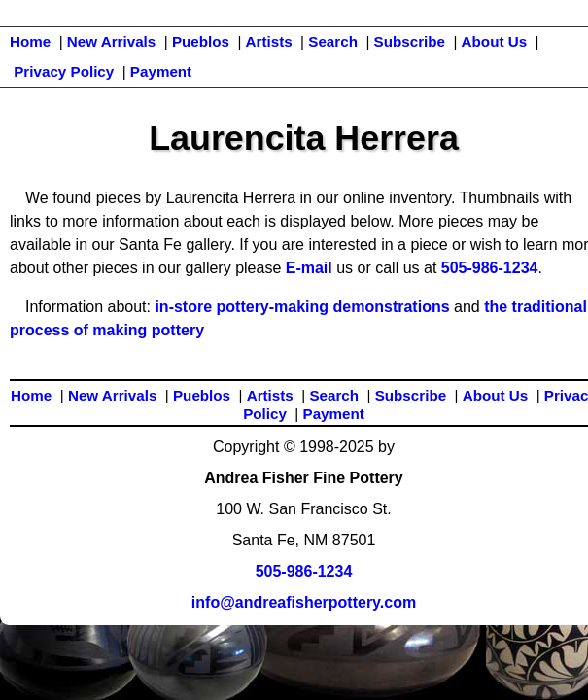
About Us (495, 41)
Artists (269, 41)
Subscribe (410, 41)
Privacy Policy (64, 71)
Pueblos (201, 41)
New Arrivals (111, 41)
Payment (161, 71)
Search (333, 41)
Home (30, 41)
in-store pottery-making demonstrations (302, 307)
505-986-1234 (490, 268)
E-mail (309, 268)
